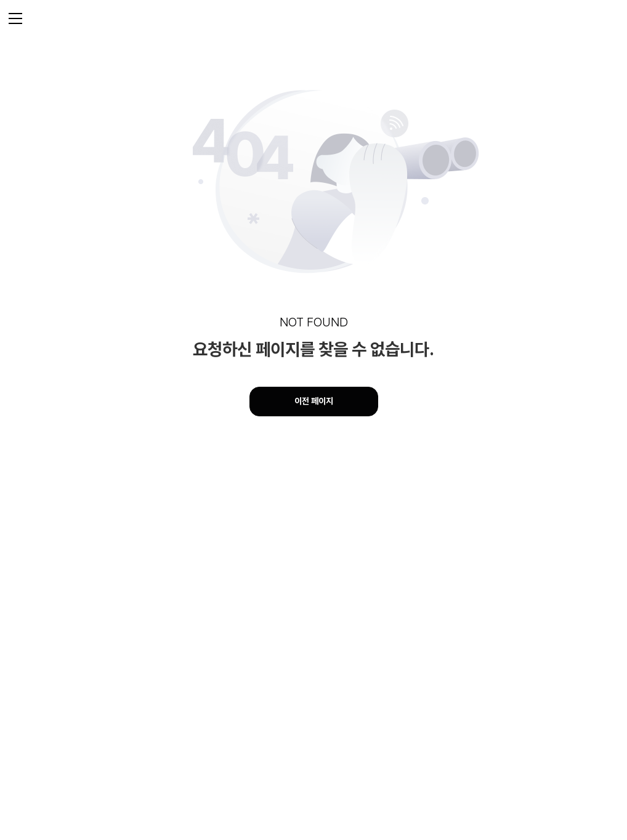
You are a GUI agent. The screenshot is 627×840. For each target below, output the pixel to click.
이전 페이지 (314, 401)
